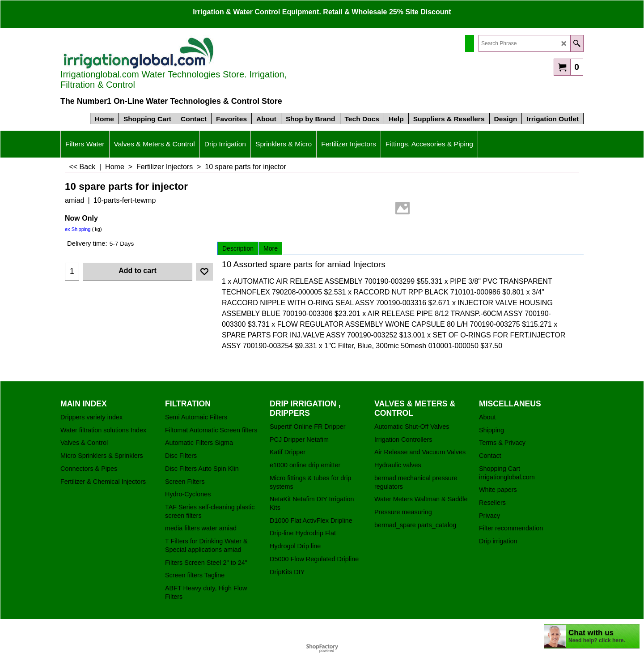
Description (238, 248)
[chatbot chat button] (592, 636)
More (271, 248)
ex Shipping (78, 229)
